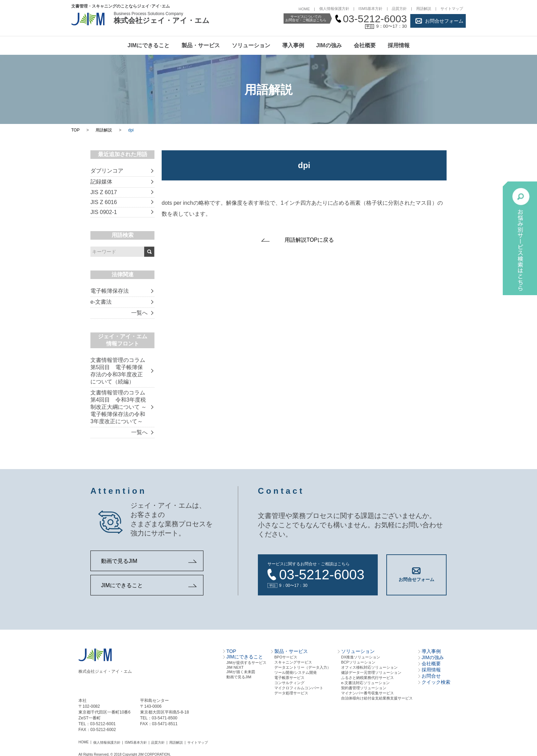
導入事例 (293, 45)
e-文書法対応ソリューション (365, 682)
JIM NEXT (235, 667)
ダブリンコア (107, 171)
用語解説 (424, 9)
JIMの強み (329, 45)
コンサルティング (289, 682)
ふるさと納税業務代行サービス (367, 677)
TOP (75, 130)
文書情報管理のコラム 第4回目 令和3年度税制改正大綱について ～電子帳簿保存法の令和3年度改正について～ (118, 407)
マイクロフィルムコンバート (299, 688)
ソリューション (251, 45)
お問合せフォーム (444, 21)
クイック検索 (436, 682)
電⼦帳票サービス (289, 677)
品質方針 (399, 9)
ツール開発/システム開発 (296, 672)
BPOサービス (286, 657)
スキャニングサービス (293, 662)
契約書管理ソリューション (364, 688)
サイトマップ (452, 9)
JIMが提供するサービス (246, 662)
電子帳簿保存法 (110, 291)
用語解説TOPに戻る (309, 240)
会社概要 (365, 45)
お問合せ (431, 676)
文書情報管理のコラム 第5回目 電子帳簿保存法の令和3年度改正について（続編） (118, 371)
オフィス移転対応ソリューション (369, 667)
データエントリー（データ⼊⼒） (303, 667)
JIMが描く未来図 (241, 671)
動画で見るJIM (119, 561)
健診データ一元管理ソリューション (371, 672)
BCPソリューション (358, 662)
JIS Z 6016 (104, 202)
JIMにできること (148, 45)
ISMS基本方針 (371, 9)
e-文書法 (101, 302)
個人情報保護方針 (334, 9)
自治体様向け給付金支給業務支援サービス (377, 698)
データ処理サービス (291, 693)
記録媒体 (101, 182)
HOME (304, 9)
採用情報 (399, 45)
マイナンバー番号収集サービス (367, 693)
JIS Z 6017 (104, 192)
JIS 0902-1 (104, 212)
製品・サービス (201, 45)
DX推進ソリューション (361, 657)
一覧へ (139, 313)
